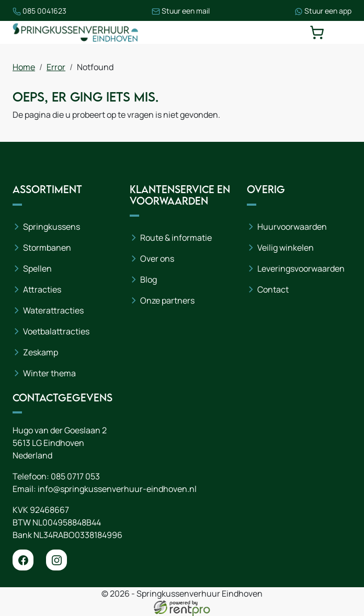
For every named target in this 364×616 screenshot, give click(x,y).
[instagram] (56, 560)
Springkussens (52, 227)
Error (56, 67)
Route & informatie (176, 238)
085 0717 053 (75, 476)
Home (24, 67)
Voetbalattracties (56, 331)
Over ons (157, 259)
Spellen (37, 268)
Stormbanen (47, 248)
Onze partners (167, 300)
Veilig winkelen (286, 248)
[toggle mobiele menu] (344, 32)
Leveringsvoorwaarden (301, 268)
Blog (149, 279)
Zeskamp (41, 352)
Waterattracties (53, 310)
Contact (273, 289)
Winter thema (49, 373)
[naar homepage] (75, 32)
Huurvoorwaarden (292, 227)
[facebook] (23, 560)
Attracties (42, 289)
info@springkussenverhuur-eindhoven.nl (117, 489)
